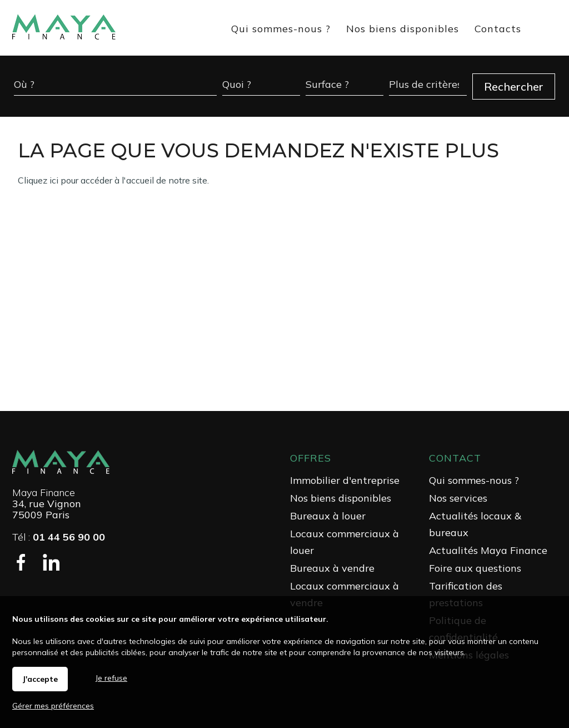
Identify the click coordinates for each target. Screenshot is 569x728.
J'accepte (40, 679)
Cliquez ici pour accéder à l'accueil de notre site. (113, 180)
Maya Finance (44, 492)
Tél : (59, 537)
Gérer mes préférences (53, 706)
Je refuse (111, 678)
